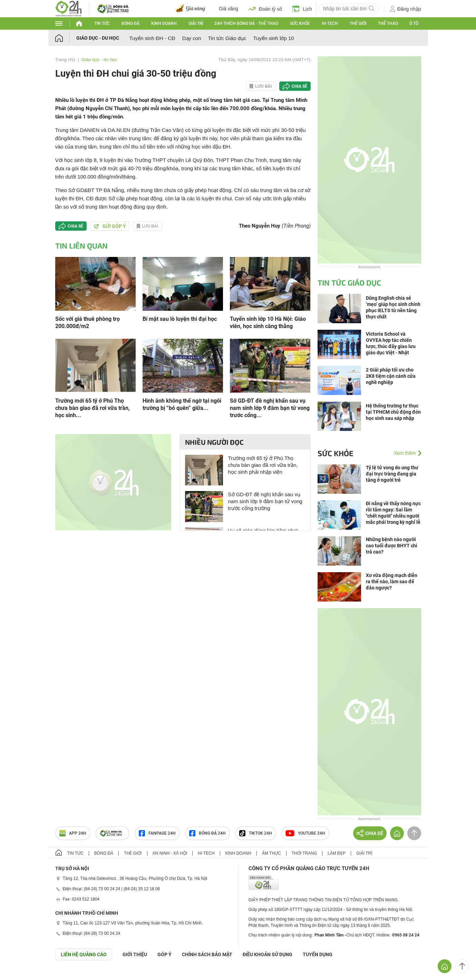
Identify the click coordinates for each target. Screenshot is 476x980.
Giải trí (196, 23)
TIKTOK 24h (256, 833)
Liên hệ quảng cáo (84, 954)
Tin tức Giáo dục (227, 38)
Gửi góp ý (110, 226)
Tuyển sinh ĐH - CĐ (152, 38)
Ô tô (414, 23)
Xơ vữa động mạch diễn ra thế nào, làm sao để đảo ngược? (392, 582)
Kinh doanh (164, 23)
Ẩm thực (271, 853)
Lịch (302, 9)
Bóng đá (130, 23)
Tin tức (102, 23)
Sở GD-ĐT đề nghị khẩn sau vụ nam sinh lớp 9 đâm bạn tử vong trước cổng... (270, 408)
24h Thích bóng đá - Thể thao (246, 23)
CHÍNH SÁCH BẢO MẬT (207, 954)
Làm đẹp (337, 853)
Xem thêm (405, 453)
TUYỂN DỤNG (318, 954)
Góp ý (164, 954)
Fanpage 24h (157, 833)
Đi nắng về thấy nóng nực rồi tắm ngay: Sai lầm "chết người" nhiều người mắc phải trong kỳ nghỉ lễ (393, 513)
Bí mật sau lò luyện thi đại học (180, 319)
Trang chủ (65, 60)
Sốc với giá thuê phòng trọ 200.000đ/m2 (88, 323)
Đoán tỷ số (265, 9)
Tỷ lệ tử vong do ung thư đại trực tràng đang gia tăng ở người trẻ (392, 474)
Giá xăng (229, 9)
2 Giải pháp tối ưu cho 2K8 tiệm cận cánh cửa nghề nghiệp (391, 376)
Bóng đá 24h (207, 833)
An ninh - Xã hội (170, 853)
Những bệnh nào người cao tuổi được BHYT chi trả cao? (392, 546)
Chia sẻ (299, 86)
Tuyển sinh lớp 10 (273, 38)
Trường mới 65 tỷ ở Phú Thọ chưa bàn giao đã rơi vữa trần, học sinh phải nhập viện (263, 465)
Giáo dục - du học (98, 38)
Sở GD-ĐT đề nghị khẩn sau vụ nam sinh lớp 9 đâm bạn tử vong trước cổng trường (265, 501)
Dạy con (192, 38)
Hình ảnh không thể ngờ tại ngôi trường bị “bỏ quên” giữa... (182, 404)
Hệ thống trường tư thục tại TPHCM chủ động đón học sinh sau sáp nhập (393, 412)
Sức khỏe (300, 23)
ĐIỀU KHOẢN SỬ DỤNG (268, 954)
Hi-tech (330, 23)
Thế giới (358, 23)
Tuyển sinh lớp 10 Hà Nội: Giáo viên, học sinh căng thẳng (268, 323)
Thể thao (388, 23)
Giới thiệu (135, 954)
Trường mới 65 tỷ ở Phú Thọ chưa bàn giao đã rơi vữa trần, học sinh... (93, 408)
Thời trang (304, 853)
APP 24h (73, 833)
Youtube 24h (305, 833)
